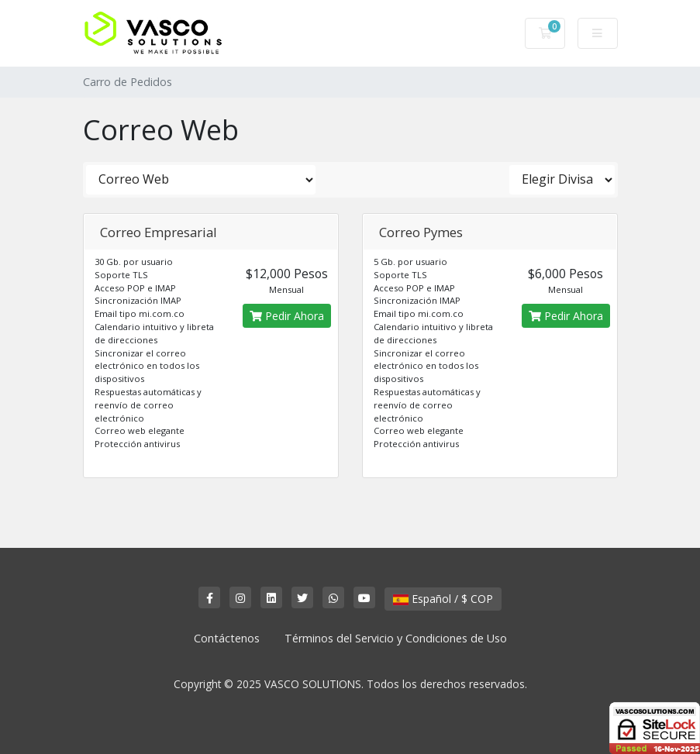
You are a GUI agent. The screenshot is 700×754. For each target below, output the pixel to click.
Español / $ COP (443, 599)
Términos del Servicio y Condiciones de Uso (396, 638)
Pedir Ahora (287, 316)
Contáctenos (227, 638)
